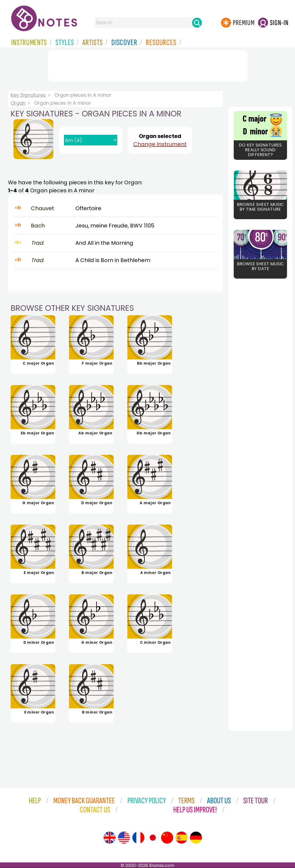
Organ (18, 103)
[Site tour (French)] (138, 838)
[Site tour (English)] (110, 838)
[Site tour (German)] (196, 838)
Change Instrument (160, 144)
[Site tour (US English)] (124, 838)
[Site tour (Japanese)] (153, 838)
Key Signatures (28, 95)
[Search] (197, 23)
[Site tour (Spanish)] (181, 838)
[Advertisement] (148, 65)
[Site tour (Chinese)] (167, 838)
